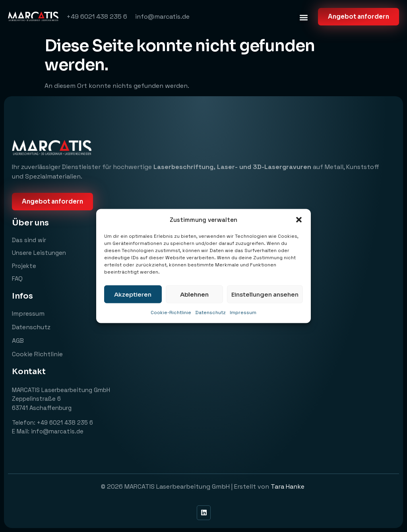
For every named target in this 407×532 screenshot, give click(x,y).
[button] (299, 220)
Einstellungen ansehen (265, 294)
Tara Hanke (288, 486)
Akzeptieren (133, 294)
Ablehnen (194, 294)
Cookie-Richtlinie (171, 313)
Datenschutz (210, 313)
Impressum (243, 313)
